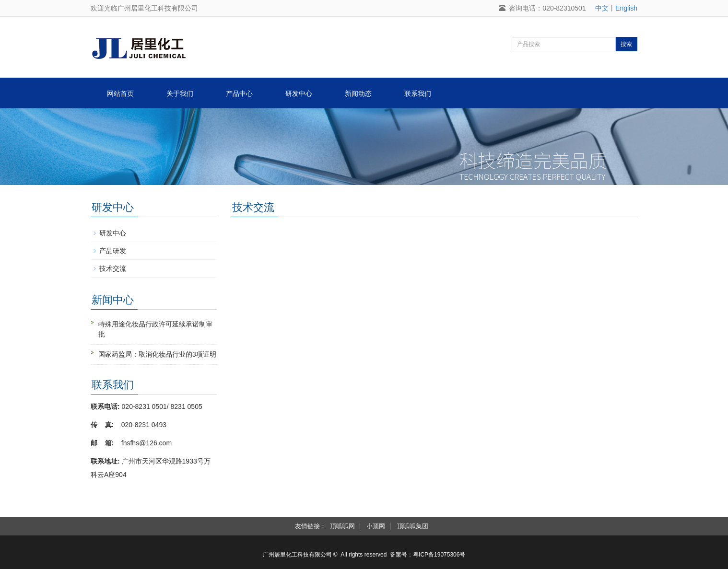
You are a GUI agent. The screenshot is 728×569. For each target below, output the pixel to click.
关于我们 (180, 93)
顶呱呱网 (342, 526)
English (626, 8)
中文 (602, 8)
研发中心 (299, 93)
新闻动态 (358, 93)
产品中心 (239, 93)
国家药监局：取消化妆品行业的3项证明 (157, 354)
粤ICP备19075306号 (439, 555)
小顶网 (376, 526)
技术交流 (113, 268)
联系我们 (418, 93)
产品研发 (113, 251)
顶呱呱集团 (413, 526)
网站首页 (120, 93)
